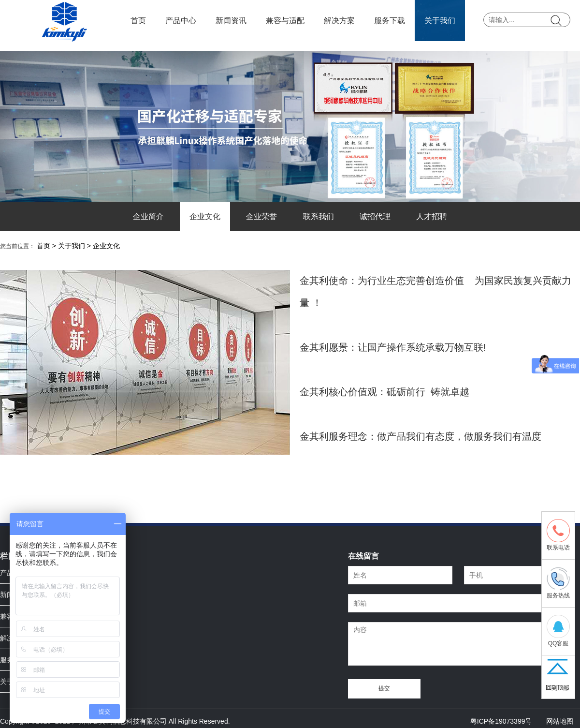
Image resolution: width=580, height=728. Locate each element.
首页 (138, 21)
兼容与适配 (285, 21)
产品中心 (181, 21)
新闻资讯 (231, 21)
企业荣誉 (261, 216)
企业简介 (148, 216)
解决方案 (339, 21)
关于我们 (440, 21)
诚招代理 (375, 216)
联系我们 (319, 216)
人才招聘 (432, 216)
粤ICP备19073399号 (501, 721)
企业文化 (205, 216)
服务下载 (390, 21)
